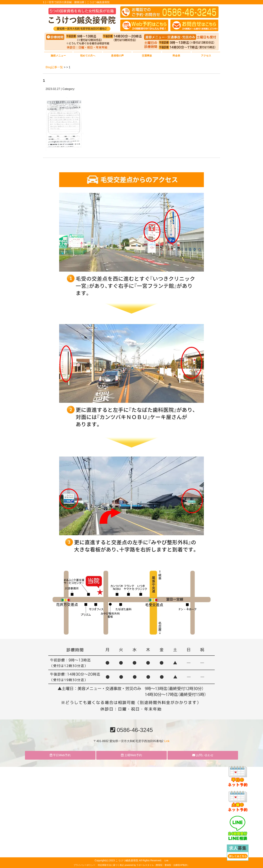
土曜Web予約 (131, 755)
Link (167, 741)
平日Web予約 (60, 755)
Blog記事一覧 (54, 67)
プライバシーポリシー (84, 865)
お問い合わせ (203, 755)
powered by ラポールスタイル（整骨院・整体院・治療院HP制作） (157, 865)
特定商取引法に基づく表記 (111, 865)
